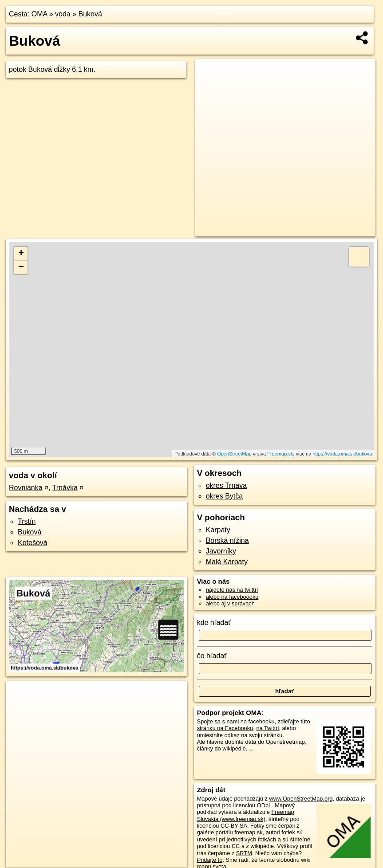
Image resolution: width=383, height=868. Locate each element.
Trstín (27, 521)
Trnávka (65, 488)
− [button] (21, 267)
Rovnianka (26, 488)
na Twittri (267, 728)
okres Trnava (226, 485)
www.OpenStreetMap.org (301, 799)
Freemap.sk (280, 454)
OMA (39, 14)
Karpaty (218, 530)
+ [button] (21, 254)
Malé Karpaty (227, 562)
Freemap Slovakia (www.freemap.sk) (246, 815)
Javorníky (221, 551)
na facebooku (258, 721)
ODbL (264, 805)
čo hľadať (212, 656)
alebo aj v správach (230, 603)
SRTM (244, 853)
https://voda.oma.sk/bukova (342, 454)
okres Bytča (225, 496)
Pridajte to (210, 860)
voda (63, 14)
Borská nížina (227, 540)
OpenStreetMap (234, 454)
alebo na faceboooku (232, 597)
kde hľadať (214, 623)
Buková (90, 14)
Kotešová (33, 543)
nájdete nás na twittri (232, 590)
